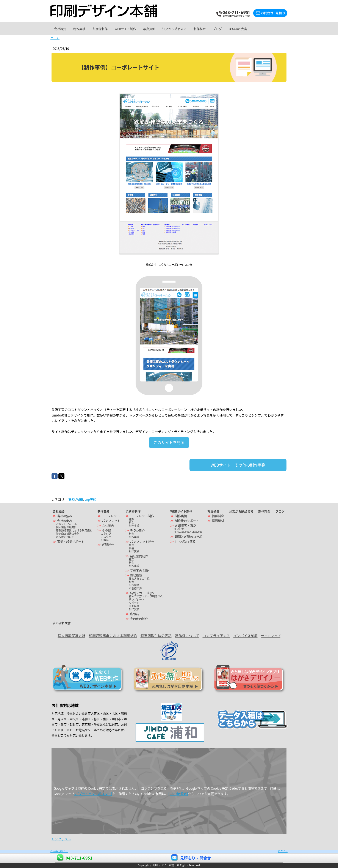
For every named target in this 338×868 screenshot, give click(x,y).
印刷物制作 (110, 29)
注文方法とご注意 (139, 579)
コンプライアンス (216, 636)
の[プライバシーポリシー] (93, 794)
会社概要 (62, 29)
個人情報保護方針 (66, 527)
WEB (80, 499)
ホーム (55, 38)
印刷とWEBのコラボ (189, 537)
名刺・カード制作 (142, 593)
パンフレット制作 (142, 541)
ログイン (283, 851)
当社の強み (65, 516)
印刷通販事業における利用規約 (74, 530)
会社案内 (108, 525)
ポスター (106, 537)
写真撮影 (167, 29)
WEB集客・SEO (185, 525)
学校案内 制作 (139, 570)
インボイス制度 (246, 636)
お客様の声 (135, 588)
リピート (134, 603)
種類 (131, 519)
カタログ (106, 533)
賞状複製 (136, 575)
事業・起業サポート (71, 541)
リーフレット (111, 516)
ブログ (248, 29)
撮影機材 (218, 521)
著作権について (65, 537)
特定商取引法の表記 (68, 534)
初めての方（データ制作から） (147, 596)
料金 (131, 522)
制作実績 (85, 29)
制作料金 (226, 29)
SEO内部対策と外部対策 (188, 532)
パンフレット (111, 521)
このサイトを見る (169, 443)
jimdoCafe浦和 (185, 541)
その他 (106, 530)
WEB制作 (108, 544)
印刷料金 (134, 606)
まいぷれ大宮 (273, 29)
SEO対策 (179, 529)
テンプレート (137, 600)
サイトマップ (271, 636)
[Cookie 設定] (178, 794)
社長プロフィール (66, 524)
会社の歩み (65, 521)
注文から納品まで (197, 29)
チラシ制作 (138, 530)
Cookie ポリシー (59, 851)
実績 (72, 499)
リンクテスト (61, 839)
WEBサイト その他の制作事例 (238, 465)
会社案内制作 (139, 556)
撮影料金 (218, 516)
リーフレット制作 (142, 516)
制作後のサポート (187, 521)
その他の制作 (139, 619)
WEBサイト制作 (140, 29)
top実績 (91, 499)
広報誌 (105, 540)
